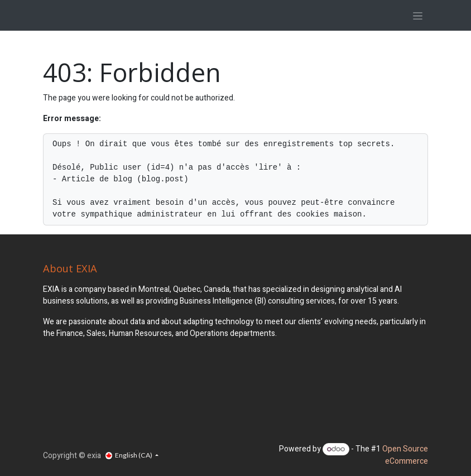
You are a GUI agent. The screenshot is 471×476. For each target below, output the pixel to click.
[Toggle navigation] (418, 15)
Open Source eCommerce (405, 455)
